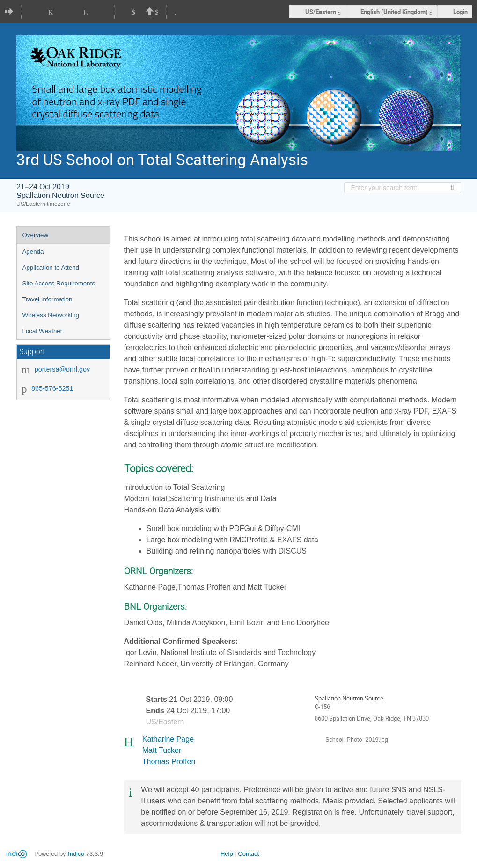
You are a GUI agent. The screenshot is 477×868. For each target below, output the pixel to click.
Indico (76, 854)
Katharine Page (168, 739)
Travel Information (48, 299)
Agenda (33, 252)
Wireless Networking (51, 315)
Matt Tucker (162, 750)
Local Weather (43, 331)
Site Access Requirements (59, 283)
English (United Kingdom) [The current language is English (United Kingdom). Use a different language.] (394, 12)
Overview (36, 235)
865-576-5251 (52, 388)
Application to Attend (51, 267)
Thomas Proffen (169, 762)
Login (460, 12)
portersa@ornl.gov (62, 369)
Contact (248, 854)
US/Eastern (321, 12)
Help (227, 854)
